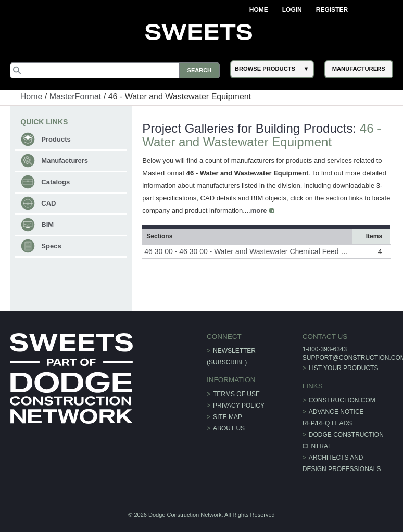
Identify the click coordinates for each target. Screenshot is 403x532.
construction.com (342, 400)
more (259, 211)
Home (259, 10)
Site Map (228, 417)
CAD (48, 203)
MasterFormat (75, 97)
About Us (229, 428)
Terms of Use (236, 394)
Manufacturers (65, 161)
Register (332, 10)
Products (56, 139)
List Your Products (344, 368)
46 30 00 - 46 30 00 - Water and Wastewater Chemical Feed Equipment (260, 251)
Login (292, 10)
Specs (51, 246)
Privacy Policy (239, 406)
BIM (47, 225)
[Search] (115, 70)
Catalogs (55, 182)
